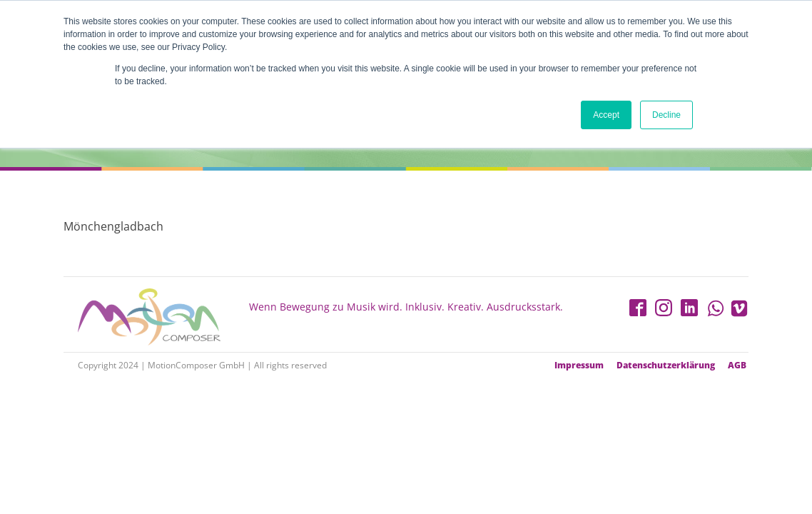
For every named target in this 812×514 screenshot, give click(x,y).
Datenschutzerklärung (666, 366)
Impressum (579, 366)
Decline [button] (666, 115)
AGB (737, 366)
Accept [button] (606, 115)
